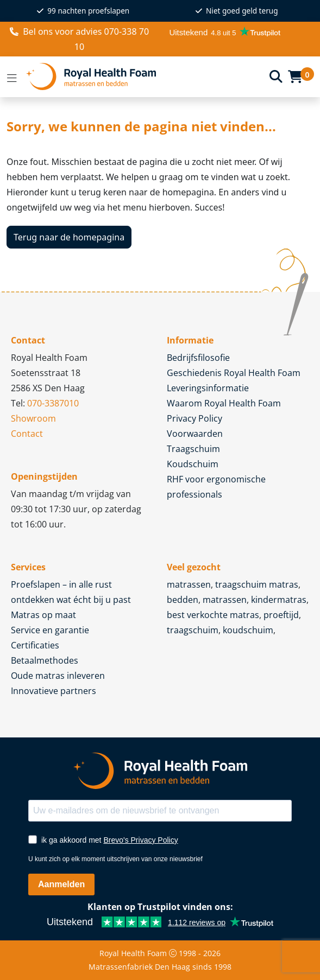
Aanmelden (61, 884)
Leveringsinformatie (208, 388)
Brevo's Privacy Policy (140, 840)
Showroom (33, 418)
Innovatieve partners (54, 691)
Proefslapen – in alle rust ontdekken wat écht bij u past (71, 592)
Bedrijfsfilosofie (198, 358)
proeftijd (281, 615)
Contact (27, 434)
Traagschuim (193, 449)
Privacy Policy (194, 418)
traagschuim (193, 630)
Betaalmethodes (45, 660)
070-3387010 (53, 403)
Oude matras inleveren (58, 676)
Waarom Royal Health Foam (224, 403)
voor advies (79, 39)
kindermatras (279, 600)
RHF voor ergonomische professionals (216, 487)
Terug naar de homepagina (69, 237)
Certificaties (35, 645)
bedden (183, 600)
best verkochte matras (213, 615)
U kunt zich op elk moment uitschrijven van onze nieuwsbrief (115, 859)
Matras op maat (43, 615)
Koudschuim (193, 464)
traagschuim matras (257, 584)
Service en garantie (50, 630)
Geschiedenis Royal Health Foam (234, 373)
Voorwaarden (195, 434)
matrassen (189, 584)
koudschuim (248, 630)
